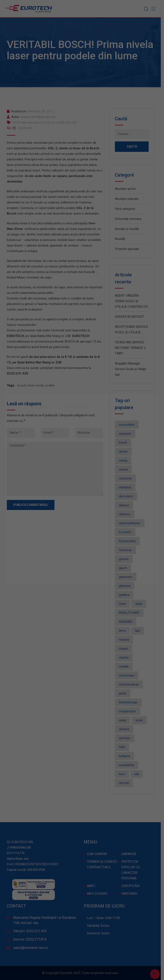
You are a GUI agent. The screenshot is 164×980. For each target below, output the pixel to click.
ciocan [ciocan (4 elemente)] (125, 452)
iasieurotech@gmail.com (40, 117)
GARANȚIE (130, 854)
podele (51, 385)
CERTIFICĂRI (132, 886)
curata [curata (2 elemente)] (125, 469)
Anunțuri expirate (128, 199)
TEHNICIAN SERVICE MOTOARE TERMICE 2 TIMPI (132, 348)
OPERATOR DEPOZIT (131, 317)
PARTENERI (131, 894)
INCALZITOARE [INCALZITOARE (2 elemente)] (131, 613)
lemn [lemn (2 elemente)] (124, 631)
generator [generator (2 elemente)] (127, 577)
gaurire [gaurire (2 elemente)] (125, 559)
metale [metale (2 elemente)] (125, 666)
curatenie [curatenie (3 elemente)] (127, 478)
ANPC (93, 886)
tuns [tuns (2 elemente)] (123, 774)
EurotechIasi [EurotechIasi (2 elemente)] (129, 541)
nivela (41, 385)
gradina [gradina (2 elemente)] (126, 595)
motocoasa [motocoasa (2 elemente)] (128, 675)
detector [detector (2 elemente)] (126, 514)
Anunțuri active (127, 189)
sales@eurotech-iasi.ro (32, 948)
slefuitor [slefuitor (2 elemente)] (126, 738)
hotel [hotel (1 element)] (124, 604)
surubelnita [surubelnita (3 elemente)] (128, 765)
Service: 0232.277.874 (31, 939)
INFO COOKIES (99, 894)
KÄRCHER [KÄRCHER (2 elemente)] (127, 622)
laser (33, 385)
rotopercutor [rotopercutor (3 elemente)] (129, 711)
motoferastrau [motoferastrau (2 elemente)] (130, 684)
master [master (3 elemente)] (125, 658)
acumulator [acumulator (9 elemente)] (128, 425)
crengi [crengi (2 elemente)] (125, 460)
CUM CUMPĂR (98, 854)
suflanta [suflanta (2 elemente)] (126, 756)
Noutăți (73, 122)
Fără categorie (127, 209)
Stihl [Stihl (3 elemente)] (123, 747)
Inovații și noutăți (54, 122)
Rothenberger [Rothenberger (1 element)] (130, 702)
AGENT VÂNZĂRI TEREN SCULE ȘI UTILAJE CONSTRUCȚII (133, 301)
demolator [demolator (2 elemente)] (127, 496)
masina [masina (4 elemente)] (125, 640)
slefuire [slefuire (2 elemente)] (126, 729)
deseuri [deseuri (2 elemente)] (125, 505)
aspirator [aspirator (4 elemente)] (127, 434)
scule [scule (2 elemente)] (141, 720)
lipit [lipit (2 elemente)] (139, 631)
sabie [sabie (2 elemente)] (124, 720)
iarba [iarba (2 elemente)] (140, 604)
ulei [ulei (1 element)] (138, 774)
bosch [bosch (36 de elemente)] (124, 443)
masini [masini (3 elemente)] (125, 649)
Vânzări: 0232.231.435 (31, 931)
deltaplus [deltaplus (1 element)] (127, 487)
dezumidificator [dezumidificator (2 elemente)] (131, 523)
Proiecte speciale (128, 249)
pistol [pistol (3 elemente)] (124, 693)
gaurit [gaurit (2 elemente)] (124, 568)
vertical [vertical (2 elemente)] (125, 783)
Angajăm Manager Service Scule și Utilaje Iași (132, 369)
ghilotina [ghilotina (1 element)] (126, 586)
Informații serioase (27, 122)
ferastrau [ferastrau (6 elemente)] (127, 550)
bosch (23, 385)
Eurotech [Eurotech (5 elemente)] (127, 532)
